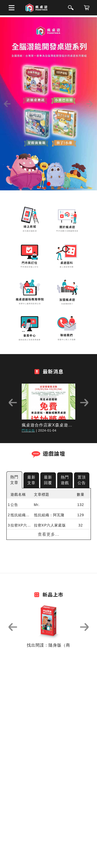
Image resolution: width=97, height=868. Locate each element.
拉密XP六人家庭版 (21, 525)
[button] (7, 104)
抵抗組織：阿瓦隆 (21, 515)
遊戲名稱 (18, 494)
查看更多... (48, 534)
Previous (13, 403)
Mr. (37, 505)
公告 (14, 505)
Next (84, 403)
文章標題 (42, 494)
